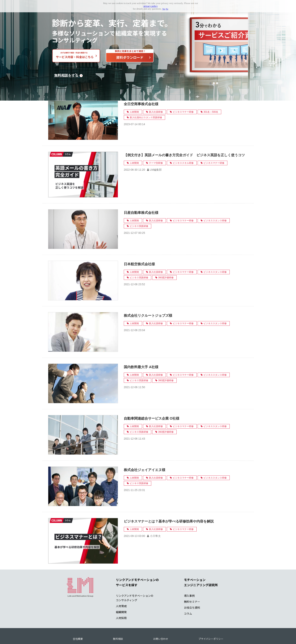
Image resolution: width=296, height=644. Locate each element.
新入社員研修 (156, 95)
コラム (188, 596)
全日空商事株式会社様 (141, 87)
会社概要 (78, 622)
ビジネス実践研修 (139, 209)
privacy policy (151, 6)
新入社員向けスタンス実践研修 (146, 100)
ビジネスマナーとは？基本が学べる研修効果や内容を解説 (169, 504)
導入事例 (189, 579)
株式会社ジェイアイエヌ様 (145, 453)
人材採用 (121, 601)
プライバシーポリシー (211, 622)
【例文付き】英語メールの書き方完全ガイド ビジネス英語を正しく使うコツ (184, 138)
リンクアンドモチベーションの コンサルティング (135, 581)
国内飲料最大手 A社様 (141, 350)
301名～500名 (211, 95)
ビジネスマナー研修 (183, 95)
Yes (164, 9)
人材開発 (134, 95)
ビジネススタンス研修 (215, 203)
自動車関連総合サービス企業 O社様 (152, 401)
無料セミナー (192, 584)
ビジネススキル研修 (183, 146)
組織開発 (121, 595)
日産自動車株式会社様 (141, 196)
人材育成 (121, 589)
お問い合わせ (161, 622)
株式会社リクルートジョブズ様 (148, 298)
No (167, 9)
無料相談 (118, 622)
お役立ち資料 (192, 590)
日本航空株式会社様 (139, 247)
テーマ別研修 (156, 146)
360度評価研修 (166, 260)
